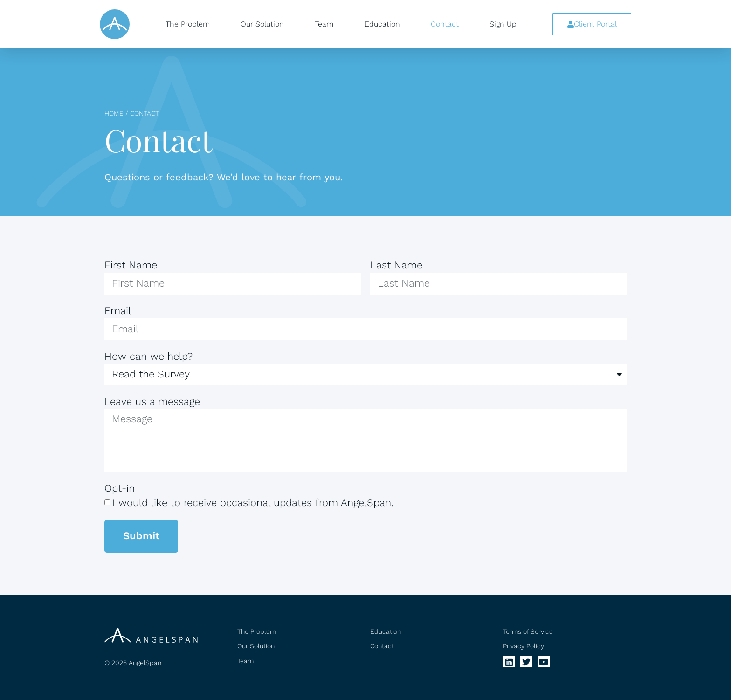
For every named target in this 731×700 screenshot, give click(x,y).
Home (114, 113)
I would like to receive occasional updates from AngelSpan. (253, 503)
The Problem (188, 24)
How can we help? (148, 356)
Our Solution (262, 24)
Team (324, 24)
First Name (131, 265)
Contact (445, 24)
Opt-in (120, 488)
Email (118, 311)
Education (382, 24)
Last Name (396, 265)
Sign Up (503, 24)
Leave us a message (152, 401)
